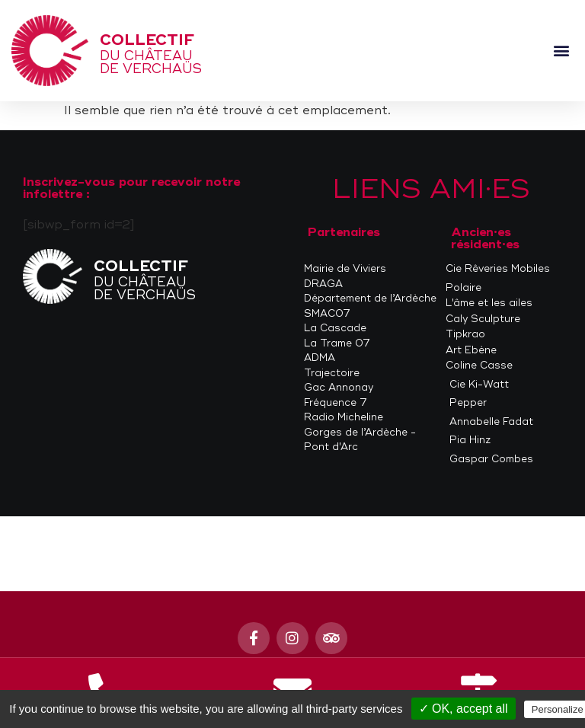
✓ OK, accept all (464, 709)
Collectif (147, 40)
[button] (561, 51)
